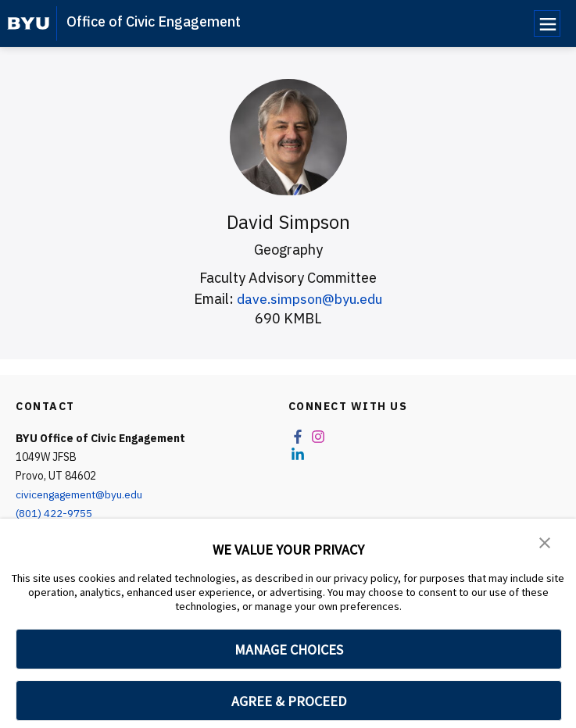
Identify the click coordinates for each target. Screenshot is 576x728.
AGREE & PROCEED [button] (289, 701)
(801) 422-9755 (54, 513)
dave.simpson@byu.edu (310, 299)
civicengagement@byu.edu (82, 494)
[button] (545, 541)
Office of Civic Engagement (154, 21)
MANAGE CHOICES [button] (289, 649)
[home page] (29, 23)
